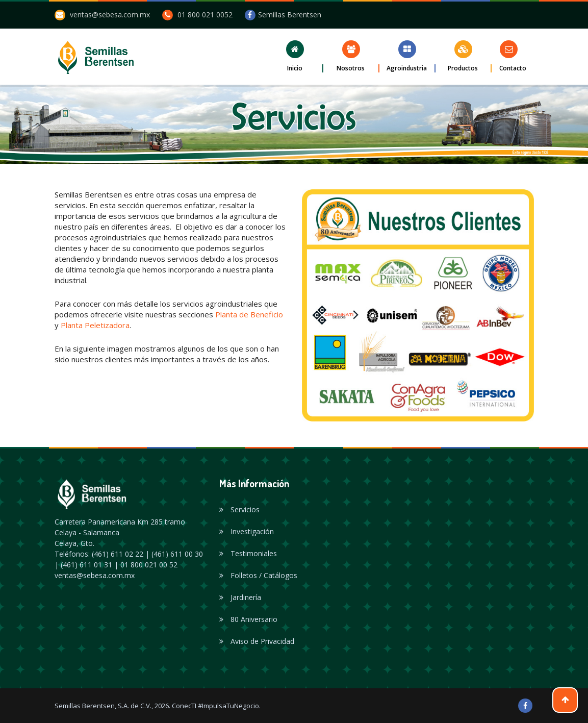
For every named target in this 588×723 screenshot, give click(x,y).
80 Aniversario (248, 619)
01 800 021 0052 (205, 15)
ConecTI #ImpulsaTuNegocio (215, 706)
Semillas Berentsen (283, 15)
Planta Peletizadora (95, 325)
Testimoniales (248, 553)
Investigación (247, 531)
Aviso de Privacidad (257, 641)
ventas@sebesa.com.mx (110, 15)
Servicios (239, 509)
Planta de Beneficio (249, 314)
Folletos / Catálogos (258, 575)
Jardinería (240, 597)
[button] (295, 56)
